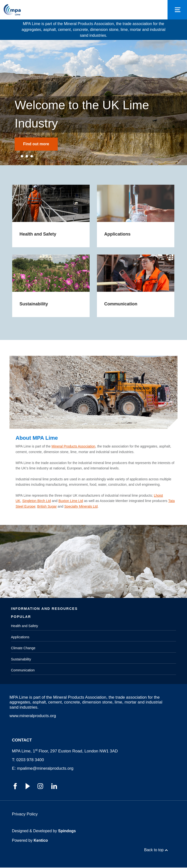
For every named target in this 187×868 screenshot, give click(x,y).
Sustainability (21, 659)
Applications (20, 637)
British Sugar (47, 506)
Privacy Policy (25, 815)
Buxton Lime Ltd (71, 501)
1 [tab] (17, 156)
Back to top (154, 850)
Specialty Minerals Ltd (81, 506)
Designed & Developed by (44, 831)
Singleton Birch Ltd (37, 501)
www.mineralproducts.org (33, 716)
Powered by (30, 841)
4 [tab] (32, 156)
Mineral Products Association (74, 447)
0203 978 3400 (30, 760)
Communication (23, 670)
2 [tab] (22, 156)
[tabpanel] (93, 103)
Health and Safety (24, 626)
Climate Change (23, 648)
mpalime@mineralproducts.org (45, 769)
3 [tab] (27, 156)
